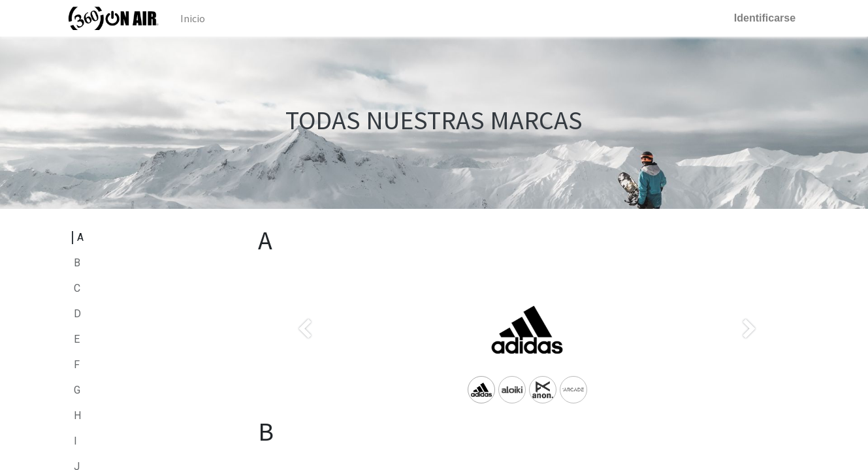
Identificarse (760, 18)
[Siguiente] (749, 351)
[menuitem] (197, 18)
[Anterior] (305, 351)
